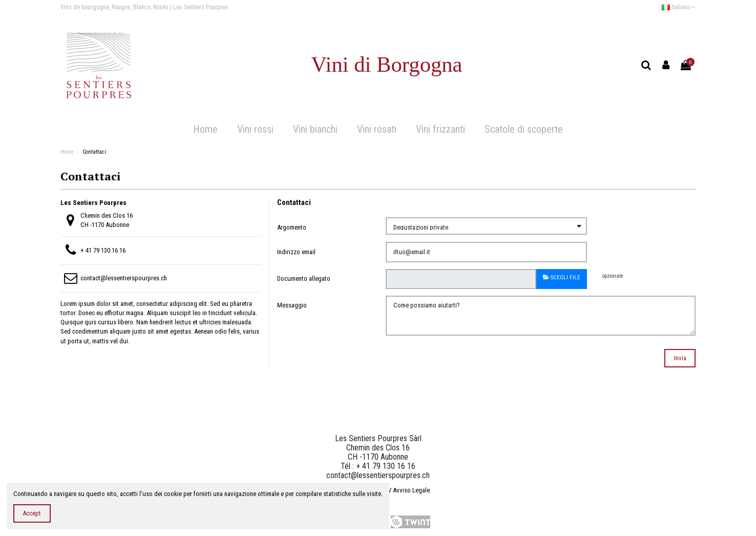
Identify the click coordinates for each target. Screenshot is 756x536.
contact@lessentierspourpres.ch (124, 278)
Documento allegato (304, 279)
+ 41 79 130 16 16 (103, 250)
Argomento (292, 227)
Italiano (679, 7)
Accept (32, 513)
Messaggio (292, 305)
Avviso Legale (411, 490)
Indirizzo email (296, 252)
